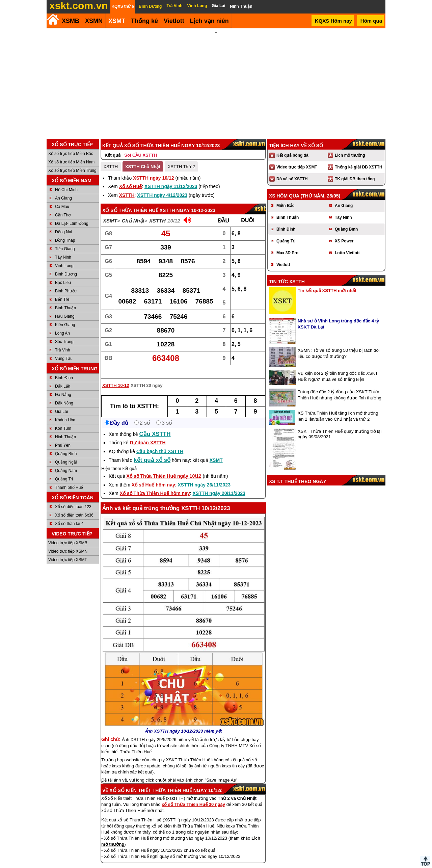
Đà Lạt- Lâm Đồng (72, 214)
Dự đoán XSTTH (147, 433)
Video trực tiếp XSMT (68, 551)
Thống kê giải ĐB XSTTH (359, 158)
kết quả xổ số (152, 451)
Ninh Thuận (65, 428)
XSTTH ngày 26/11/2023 (204, 476)
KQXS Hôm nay (333, 21)
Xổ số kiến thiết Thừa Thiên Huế (151, 781)
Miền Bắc (285, 196)
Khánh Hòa (65, 411)
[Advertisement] (216, 79)
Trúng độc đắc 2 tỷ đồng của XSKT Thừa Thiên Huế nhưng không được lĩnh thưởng (340, 386)
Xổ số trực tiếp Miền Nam (71, 153)
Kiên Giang (65, 316)
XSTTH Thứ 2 (181, 157)
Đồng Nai (63, 223)
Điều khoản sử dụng (215, 865)
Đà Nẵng (63, 386)
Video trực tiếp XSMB (68, 534)
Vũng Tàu (64, 349)
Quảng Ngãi (66, 453)
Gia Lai (61, 402)
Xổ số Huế (131, 177)
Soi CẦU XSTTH (141, 146)
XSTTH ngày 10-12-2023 (187, 201)
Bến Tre (62, 290)
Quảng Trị (64, 470)
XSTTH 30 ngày (147, 376)
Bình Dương (66, 265)
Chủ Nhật (133, 212)
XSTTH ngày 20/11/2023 (219, 484)
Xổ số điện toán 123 (73, 498)
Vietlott (283, 256)
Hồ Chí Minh (66, 181)
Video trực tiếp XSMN (68, 542)
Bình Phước (66, 282)
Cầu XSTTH (155, 425)
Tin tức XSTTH (287, 272)
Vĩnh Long (64, 257)
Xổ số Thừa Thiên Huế (130, 201)
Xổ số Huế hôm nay (153, 476)
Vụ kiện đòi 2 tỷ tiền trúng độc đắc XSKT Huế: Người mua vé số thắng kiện (338, 367)
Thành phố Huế (69, 478)
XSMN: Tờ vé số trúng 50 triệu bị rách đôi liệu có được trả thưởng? (339, 344)
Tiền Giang (65, 240)
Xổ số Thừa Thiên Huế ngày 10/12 (164, 467)
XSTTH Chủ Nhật (143, 157)
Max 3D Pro (287, 244)
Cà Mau (62, 198)
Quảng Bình (66, 445)
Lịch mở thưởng (350, 146)
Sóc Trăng (64, 333)
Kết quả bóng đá (292, 146)
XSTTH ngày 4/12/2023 (162, 186)
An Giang (63, 189)
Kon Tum (63, 419)
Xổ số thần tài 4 (69, 515)
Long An (62, 324)
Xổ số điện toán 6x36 (74, 506)
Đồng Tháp (65, 231)
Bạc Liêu (63, 273)
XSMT (117, 21)
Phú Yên (63, 436)
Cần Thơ (63, 206)
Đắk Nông (64, 394)
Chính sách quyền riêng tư (260, 865)
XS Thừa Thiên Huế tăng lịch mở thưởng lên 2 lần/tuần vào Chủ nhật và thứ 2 (338, 407)
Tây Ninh (63, 248)
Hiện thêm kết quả (119, 459)
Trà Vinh (63, 341)
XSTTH (111, 157)
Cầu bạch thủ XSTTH (160, 442)
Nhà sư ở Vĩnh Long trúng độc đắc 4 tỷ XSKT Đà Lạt (338, 315)
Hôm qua (371, 21)
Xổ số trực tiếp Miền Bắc (71, 144)
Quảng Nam (66, 462)
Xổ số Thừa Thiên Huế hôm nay (155, 484)
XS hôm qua (284, 187)
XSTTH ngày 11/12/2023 (171, 177)
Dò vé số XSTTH (292, 170)
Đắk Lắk (63, 377)
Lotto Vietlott (347, 244)
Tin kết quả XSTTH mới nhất (327, 281)
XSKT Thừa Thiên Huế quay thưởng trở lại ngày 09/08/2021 (340, 425)
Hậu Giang (65, 307)
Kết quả (113, 146)
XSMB (71, 21)
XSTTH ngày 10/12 (153, 169)
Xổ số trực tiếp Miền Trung (72, 161)
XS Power (344, 232)
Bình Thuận (65, 299)
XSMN (94, 21)
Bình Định (64, 369)
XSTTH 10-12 (116, 376)
